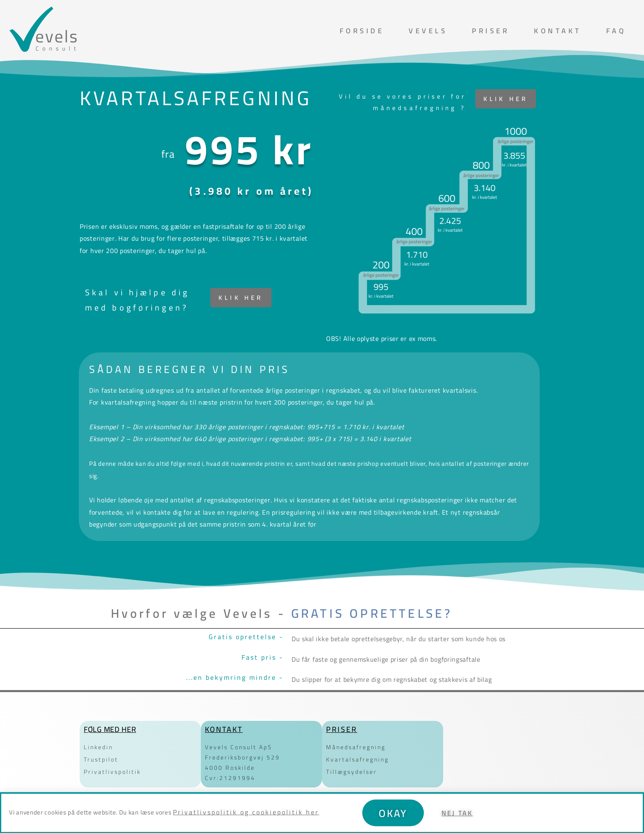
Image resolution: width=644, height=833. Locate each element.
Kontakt (558, 31)
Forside (362, 31)
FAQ (616, 31)
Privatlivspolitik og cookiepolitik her (246, 819)
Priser (491, 31)
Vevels (428, 31)
